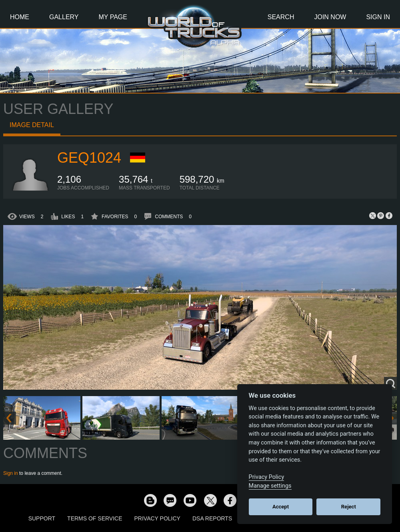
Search (281, 17)
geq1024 (89, 158)
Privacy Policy (157, 518)
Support (42, 518)
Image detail (32, 125)
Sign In (378, 17)
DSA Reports (212, 518)
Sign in (11, 473)
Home (20, 17)
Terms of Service (95, 518)
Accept (281, 507)
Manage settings (270, 486)
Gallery (64, 17)
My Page (113, 17)
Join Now (330, 17)
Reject (349, 507)
